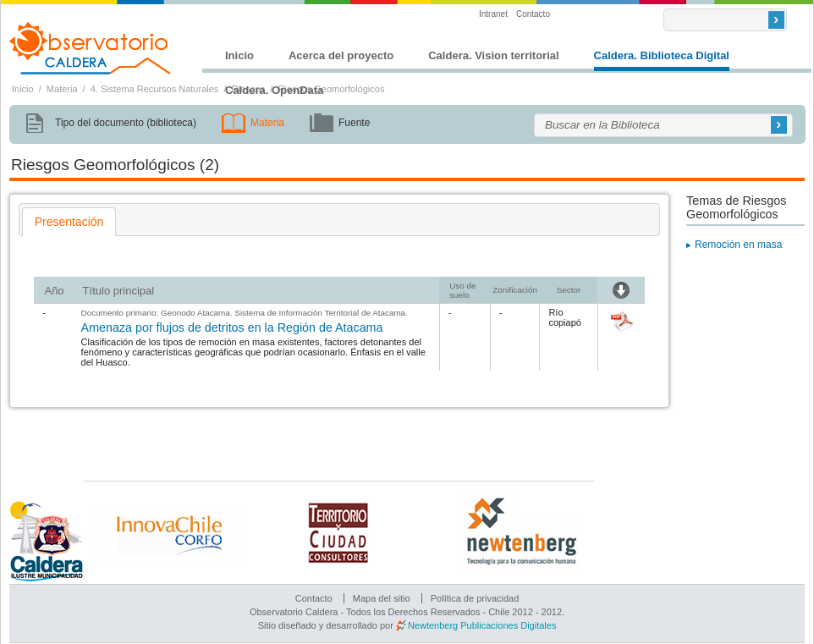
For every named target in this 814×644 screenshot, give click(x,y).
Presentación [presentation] (69, 222)
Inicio (239, 55)
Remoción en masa (738, 245)
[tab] (69, 222)
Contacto (533, 14)
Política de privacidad (475, 598)
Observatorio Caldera (91, 48)
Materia (62, 89)
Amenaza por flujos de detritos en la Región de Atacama (232, 328)
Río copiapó (565, 317)
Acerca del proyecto (341, 55)
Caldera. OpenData (274, 90)
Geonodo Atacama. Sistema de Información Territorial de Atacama (283, 313)
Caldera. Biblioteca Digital (662, 55)
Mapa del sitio (382, 598)
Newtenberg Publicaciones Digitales (482, 625)
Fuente (354, 123)
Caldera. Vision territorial (493, 55)
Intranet (493, 14)
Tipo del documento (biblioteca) (126, 123)
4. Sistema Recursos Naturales (155, 89)
